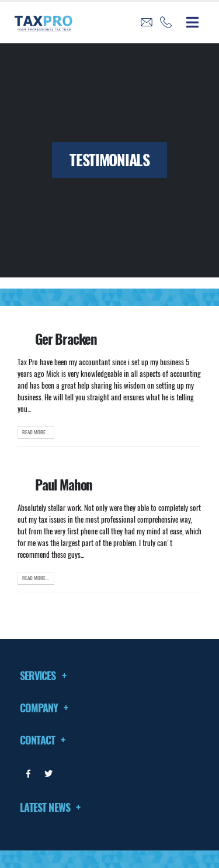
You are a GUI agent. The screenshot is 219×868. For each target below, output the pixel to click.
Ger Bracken (66, 339)
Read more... (36, 432)
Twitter (48, 774)
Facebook (29, 774)
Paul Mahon (64, 485)
